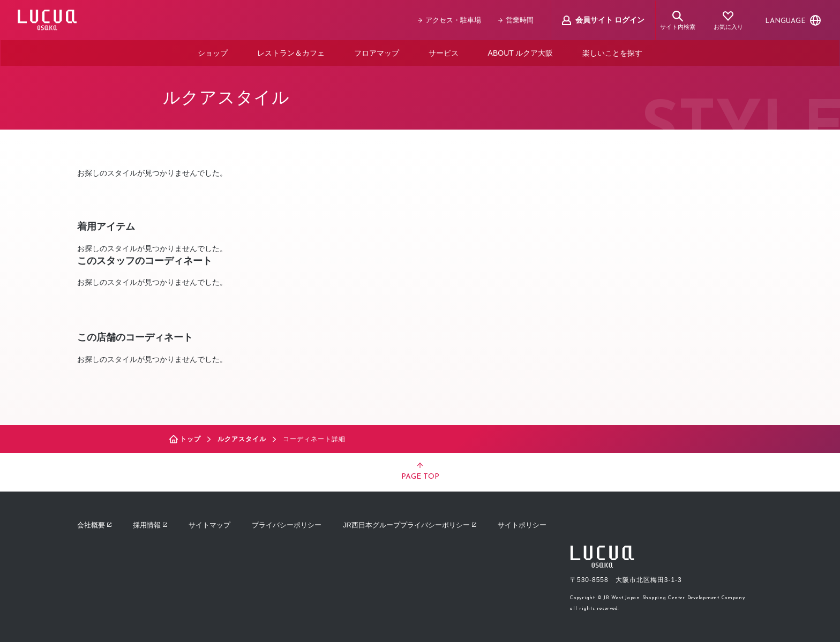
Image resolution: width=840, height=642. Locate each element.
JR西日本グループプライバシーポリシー (410, 524)
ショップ (213, 52)
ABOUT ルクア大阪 (521, 52)
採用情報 (150, 524)
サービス (444, 52)
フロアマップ (377, 52)
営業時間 (516, 20)
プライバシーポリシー (287, 524)
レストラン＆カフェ (291, 52)
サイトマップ (209, 524)
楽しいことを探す (612, 52)
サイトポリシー (522, 524)
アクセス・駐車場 (449, 20)
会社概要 (94, 524)
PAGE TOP (420, 471)
